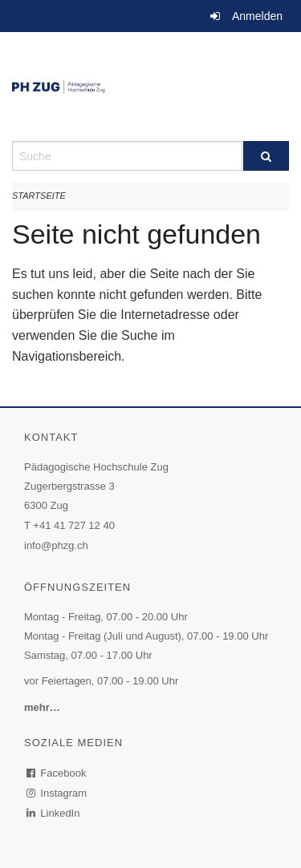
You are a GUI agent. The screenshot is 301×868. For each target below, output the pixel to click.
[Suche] (266, 156)
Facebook (57, 773)
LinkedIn (54, 813)
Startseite (39, 196)
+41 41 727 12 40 (74, 525)
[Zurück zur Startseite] (150, 87)
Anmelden (257, 16)
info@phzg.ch (56, 545)
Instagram (57, 793)
